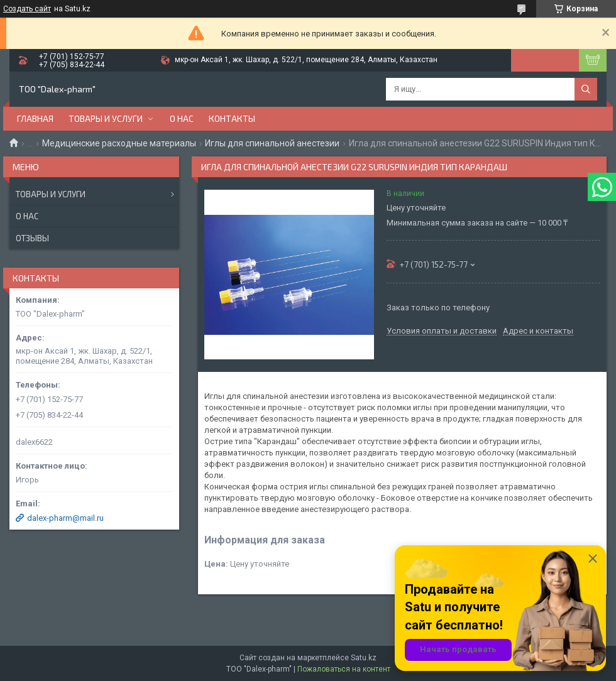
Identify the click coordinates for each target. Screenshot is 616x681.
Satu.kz (364, 658)
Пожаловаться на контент (344, 669)
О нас (182, 118)
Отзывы (32, 238)
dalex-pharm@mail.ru (65, 518)
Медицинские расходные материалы (119, 143)
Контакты (232, 118)
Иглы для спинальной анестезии (272, 143)
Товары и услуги (106, 118)
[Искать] (586, 89)
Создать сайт (27, 9)
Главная (35, 118)
